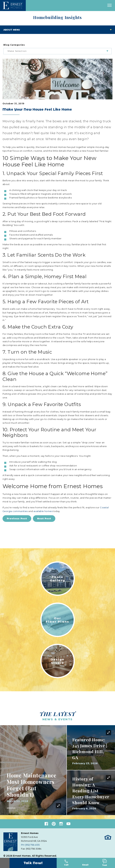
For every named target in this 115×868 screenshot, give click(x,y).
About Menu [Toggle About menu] (12, 30)
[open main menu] (109, 6)
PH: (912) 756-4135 (30, 845)
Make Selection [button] (17, 51)
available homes (43, 511)
